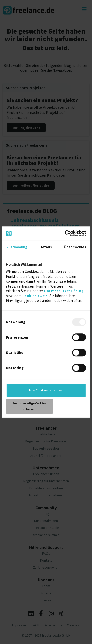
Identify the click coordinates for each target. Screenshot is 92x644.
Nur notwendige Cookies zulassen (29, 406)
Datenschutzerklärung (64, 291)
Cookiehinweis (35, 296)
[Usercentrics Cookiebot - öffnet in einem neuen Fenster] (65, 233)
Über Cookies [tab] (75, 247)
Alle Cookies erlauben (46, 390)
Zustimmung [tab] (17, 247)
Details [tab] (46, 247)
